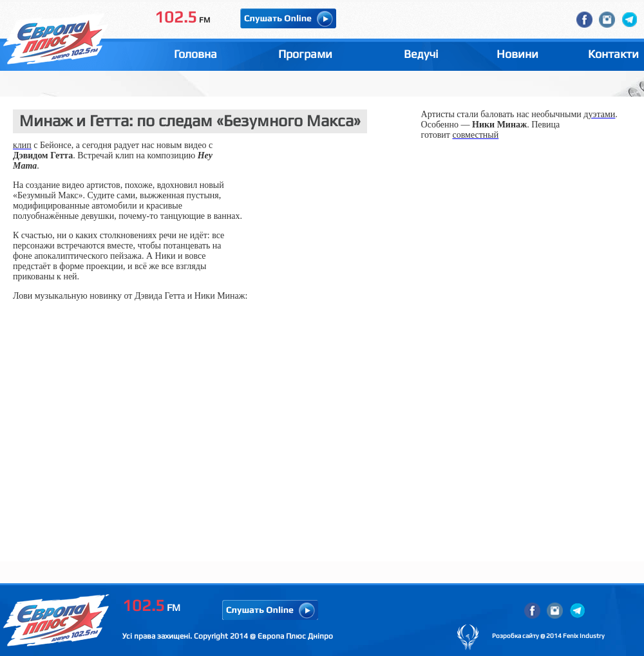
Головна (195, 54)
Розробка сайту (516, 636)
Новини (517, 54)
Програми (305, 54)
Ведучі (421, 54)
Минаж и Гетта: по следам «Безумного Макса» (190, 121)
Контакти (613, 54)
